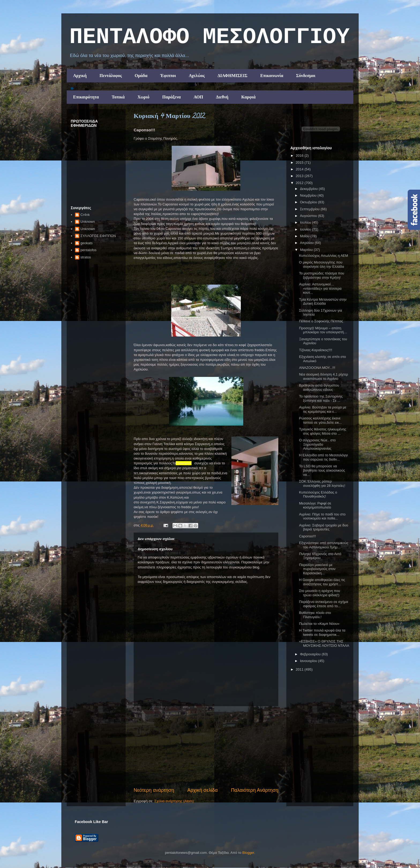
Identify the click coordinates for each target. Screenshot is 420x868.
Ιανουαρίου (309, 661)
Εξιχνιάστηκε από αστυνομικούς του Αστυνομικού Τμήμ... (324, 545)
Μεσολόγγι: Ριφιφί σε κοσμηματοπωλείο (315, 505)
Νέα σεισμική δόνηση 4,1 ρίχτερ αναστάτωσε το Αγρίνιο (323, 376)
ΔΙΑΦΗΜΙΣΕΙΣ (232, 76)
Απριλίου (307, 243)
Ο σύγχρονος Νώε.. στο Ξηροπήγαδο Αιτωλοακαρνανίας (317, 444)
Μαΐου (305, 236)
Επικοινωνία (272, 76)
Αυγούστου (309, 216)
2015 (300, 162)
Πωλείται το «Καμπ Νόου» (319, 624)
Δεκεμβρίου (309, 189)
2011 (300, 669)
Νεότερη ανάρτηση (154, 790)
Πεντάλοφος (110, 76)
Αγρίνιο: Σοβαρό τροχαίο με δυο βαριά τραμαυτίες (323, 527)
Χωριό (143, 97)
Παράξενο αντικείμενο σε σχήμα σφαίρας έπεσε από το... (323, 604)
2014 (300, 169)
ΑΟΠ (198, 97)
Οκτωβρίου (309, 202)
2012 (300, 183)
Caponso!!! (307, 536)
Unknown (88, 222)
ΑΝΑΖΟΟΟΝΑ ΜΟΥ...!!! (317, 368)
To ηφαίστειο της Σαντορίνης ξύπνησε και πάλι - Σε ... (321, 398)
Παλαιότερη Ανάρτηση (255, 790)
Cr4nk (85, 215)
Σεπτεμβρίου (310, 209)
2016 (300, 156)
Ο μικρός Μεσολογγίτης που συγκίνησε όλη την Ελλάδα (321, 264)
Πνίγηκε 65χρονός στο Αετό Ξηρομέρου (320, 556)
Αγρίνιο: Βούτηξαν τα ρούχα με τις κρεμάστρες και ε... (322, 409)
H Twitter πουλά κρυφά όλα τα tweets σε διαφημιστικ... (322, 632)
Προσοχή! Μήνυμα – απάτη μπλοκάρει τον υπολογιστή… (323, 330)
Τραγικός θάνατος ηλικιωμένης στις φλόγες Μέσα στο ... (322, 431)
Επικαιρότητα (86, 97)
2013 (300, 176)
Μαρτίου (307, 250)
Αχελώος (197, 76)
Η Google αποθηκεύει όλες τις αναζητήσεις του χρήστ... (322, 582)
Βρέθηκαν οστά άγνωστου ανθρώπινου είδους (319, 387)
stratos (86, 257)
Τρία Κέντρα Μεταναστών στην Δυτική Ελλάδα (323, 302)
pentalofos (88, 250)
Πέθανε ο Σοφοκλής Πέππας (321, 321)
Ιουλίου (306, 222)
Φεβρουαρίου (311, 654)
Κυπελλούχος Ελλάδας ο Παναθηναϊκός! (318, 494)
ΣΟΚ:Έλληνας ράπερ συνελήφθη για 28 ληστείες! (322, 483)
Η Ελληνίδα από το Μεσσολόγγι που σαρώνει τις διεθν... (323, 457)
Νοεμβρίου (309, 195)
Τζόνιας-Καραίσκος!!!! (316, 350)
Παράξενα (172, 97)
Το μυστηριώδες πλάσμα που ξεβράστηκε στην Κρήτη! (321, 275)
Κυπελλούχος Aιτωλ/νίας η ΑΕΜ (323, 256)
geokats (87, 243)
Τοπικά (118, 97)
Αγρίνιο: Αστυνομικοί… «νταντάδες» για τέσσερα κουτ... (320, 288)
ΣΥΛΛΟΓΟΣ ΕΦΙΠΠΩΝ (98, 236)
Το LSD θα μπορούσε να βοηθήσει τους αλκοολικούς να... (322, 470)
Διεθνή (222, 97)
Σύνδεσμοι (306, 76)
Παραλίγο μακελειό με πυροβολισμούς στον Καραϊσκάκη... (317, 569)
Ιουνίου (306, 229)
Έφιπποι (168, 76)
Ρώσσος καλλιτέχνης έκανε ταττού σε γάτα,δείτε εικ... (320, 420)
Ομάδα (141, 76)
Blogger (248, 853)
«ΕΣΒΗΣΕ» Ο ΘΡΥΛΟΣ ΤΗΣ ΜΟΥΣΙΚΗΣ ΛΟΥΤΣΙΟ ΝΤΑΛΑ (324, 643)
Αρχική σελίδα (202, 790)
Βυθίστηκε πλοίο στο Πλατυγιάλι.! (315, 615)
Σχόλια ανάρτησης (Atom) (174, 801)
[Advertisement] (206, 747)
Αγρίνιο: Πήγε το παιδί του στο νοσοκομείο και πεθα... (322, 516)
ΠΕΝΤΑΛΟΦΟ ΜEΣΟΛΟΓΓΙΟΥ (209, 37)
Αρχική (80, 76)
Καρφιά (249, 97)
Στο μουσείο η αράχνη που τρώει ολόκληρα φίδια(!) (319, 593)
